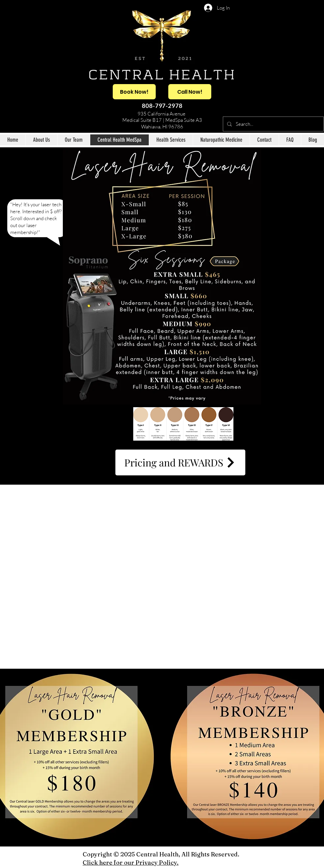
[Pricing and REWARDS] (180, 462)
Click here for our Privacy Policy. (131, 863)
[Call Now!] (190, 92)
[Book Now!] (134, 92)
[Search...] (273, 124)
